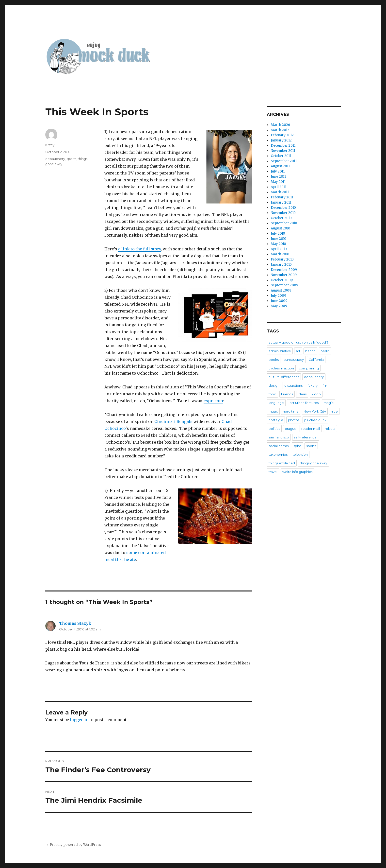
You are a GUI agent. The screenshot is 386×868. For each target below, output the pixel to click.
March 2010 (280, 254)
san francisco (279, 437)
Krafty (50, 145)
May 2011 (278, 182)
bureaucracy (294, 360)
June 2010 (279, 239)
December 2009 (284, 270)
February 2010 (282, 259)
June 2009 (279, 301)
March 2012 (280, 130)
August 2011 (280, 166)
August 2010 (281, 228)
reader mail (311, 429)
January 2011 (281, 202)
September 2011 (284, 161)
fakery (313, 385)
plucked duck (315, 420)
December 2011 (283, 146)
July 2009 (278, 296)
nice (334, 411)
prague (291, 429)
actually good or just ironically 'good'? (298, 342)
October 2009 (282, 280)
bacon (310, 351)
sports (71, 159)
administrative (280, 351)
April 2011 (279, 187)
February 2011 (282, 197)
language (276, 403)
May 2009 (279, 306)
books (274, 360)
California (316, 360)
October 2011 (281, 156)
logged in (79, 720)
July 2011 (278, 171)
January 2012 (281, 140)
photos (294, 420)
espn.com (213, 401)
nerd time (291, 411)
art (298, 351)
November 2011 (283, 151)
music (273, 411)
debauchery (55, 159)
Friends (287, 394)
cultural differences (284, 377)
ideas (302, 394)
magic (329, 403)
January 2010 (281, 265)
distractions (293, 385)
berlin (325, 351)
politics (274, 429)
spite (297, 446)
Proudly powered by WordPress (75, 845)
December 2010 (283, 208)
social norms (279, 446)
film (325, 385)
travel (273, 472)
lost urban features (304, 403)
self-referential (306, 437)
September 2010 (284, 223)
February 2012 (282, 135)
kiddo (316, 394)
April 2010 (279, 249)
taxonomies (278, 454)
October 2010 (281, 218)
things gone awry (314, 463)
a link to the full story (139, 249)
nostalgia (276, 420)
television (300, 454)
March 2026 (280, 125)
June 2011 (278, 177)
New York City (315, 411)
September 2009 (284, 285)
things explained (282, 463)
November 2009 (284, 275)
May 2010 (278, 244)
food (272, 394)
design (274, 385)
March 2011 (280, 192)
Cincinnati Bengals (173, 421)
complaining (309, 368)
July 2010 (278, 234)
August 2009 (281, 290)
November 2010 (283, 213)
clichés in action (281, 368)
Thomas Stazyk (75, 623)
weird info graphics (297, 472)
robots (330, 429)
